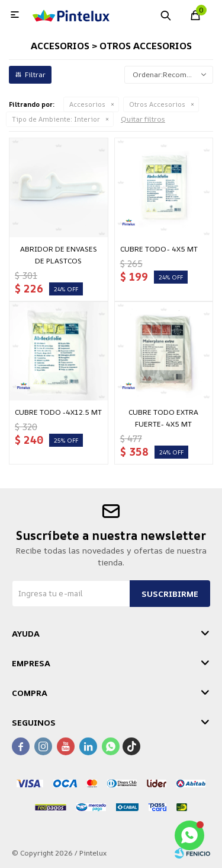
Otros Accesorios (157, 104)
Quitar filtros (143, 119)
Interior (56, 119)
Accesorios (87, 104)
